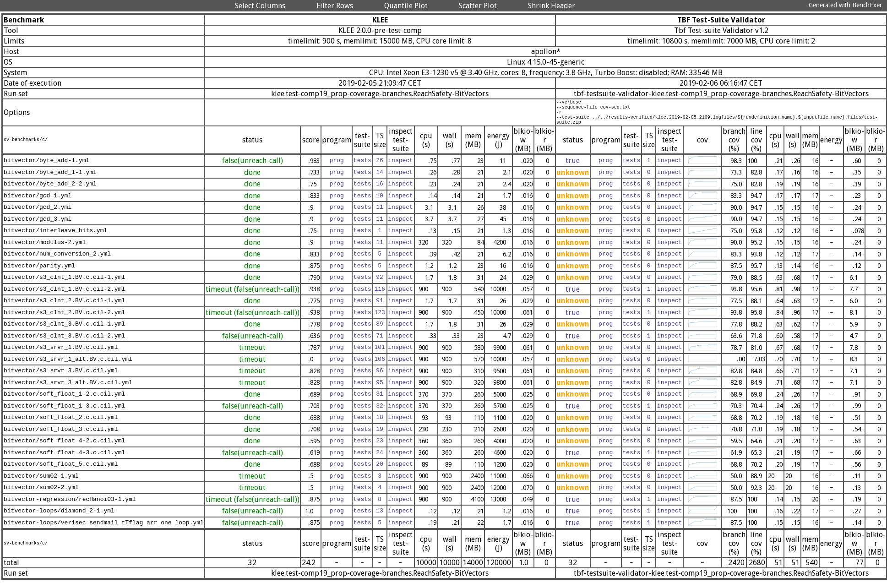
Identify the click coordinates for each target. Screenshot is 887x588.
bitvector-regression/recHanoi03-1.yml (70, 506)
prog (336, 168)
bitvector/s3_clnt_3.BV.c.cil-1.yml (64, 331)
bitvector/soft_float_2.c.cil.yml (61, 425)
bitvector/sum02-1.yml (41, 483)
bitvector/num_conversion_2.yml (57, 261)
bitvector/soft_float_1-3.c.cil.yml (64, 413)
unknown (573, 179)
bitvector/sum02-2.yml (41, 495)
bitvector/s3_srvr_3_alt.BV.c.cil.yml (68, 389)
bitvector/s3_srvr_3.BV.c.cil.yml (61, 378)
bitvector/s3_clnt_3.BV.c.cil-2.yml (64, 343)
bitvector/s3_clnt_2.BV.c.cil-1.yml (64, 308)
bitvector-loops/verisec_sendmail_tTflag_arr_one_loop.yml (104, 529)
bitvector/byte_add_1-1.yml (50, 179)
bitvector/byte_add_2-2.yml (50, 191)
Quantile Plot (406, 6)
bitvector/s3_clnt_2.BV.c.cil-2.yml (64, 319)
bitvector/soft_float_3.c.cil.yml (61, 436)
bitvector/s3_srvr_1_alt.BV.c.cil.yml (68, 366)
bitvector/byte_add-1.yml (46, 168)
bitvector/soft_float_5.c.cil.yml (61, 471)
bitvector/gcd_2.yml (38, 214)
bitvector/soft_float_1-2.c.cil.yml (64, 401)
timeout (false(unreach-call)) (253, 296)
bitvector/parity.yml (39, 272)
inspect (400, 168)
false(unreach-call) (253, 167)
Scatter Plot (478, 6)
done (252, 179)
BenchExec (867, 5)
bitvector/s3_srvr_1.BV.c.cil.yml (61, 354)
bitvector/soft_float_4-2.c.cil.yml (64, 448)
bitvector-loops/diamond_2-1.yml (59, 518)
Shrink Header (552, 6)
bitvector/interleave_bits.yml (55, 238)
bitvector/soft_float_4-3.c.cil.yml (64, 459)
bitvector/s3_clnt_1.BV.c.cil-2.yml (64, 296)
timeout (252, 354)
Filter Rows (335, 6)
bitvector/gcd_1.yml (38, 202)
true (573, 167)
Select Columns (260, 6)
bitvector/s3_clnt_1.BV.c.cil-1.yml (64, 284)
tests (362, 168)
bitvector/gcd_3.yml (38, 226)
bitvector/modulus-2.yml (45, 249)
